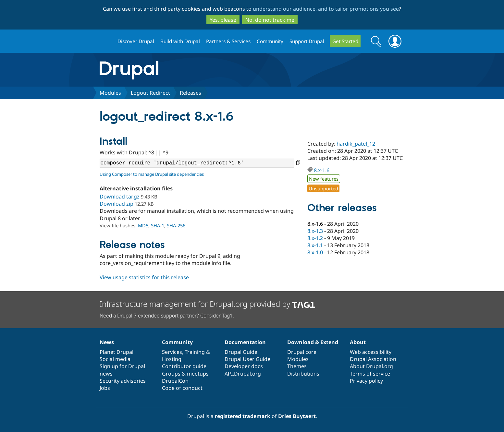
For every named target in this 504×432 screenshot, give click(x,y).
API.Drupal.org (243, 374)
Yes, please (223, 20)
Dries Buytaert (297, 416)
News (107, 342)
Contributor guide (184, 366)
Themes (297, 366)
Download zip (117, 204)
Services (172, 352)
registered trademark (243, 416)
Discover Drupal (136, 41)
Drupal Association (373, 359)
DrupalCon (175, 381)
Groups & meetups (185, 374)
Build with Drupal (180, 41)
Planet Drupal (117, 352)
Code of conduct (182, 388)
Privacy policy (366, 381)
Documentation (245, 342)
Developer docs (244, 366)
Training (195, 352)
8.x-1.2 (315, 238)
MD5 (143, 225)
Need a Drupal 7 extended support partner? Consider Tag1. (167, 316)
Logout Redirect (150, 93)
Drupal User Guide (247, 359)
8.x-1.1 (315, 245)
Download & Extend (313, 342)
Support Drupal (307, 41)
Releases (191, 93)
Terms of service (370, 374)
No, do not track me (270, 20)
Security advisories (123, 381)
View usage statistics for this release (144, 277)
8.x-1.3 (315, 231)
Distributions (303, 374)
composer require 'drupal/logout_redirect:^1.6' (197, 163)
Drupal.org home (106, 41)
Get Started (345, 41)
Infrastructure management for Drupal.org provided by (208, 304)
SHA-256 (176, 225)
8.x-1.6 (322, 170)
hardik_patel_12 (356, 144)
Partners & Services (228, 41)
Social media (115, 359)
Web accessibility (371, 352)
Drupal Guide (241, 352)
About (358, 342)
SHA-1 (158, 225)
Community (270, 41)
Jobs (105, 388)
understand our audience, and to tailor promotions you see (326, 9)
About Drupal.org (371, 366)
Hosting (172, 359)
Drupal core (302, 352)
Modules (110, 93)
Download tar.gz (120, 197)
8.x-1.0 (315, 252)
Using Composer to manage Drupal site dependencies (152, 174)
